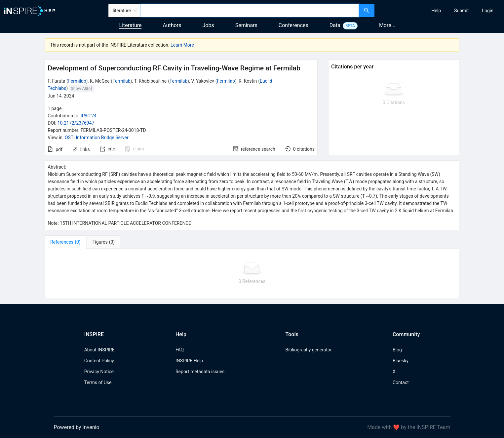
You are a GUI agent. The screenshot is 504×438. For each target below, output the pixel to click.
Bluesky (401, 361)
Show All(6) (81, 88)
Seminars (246, 25)
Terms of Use (98, 382)
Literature (131, 25)
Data (335, 25)
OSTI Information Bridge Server (97, 138)
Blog (397, 350)
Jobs (208, 25)
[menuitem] (436, 11)
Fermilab (77, 81)
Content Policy (99, 361)
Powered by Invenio (77, 427)
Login (488, 11)
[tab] (65, 242)
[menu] (440, 11)
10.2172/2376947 (76, 123)
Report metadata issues (200, 372)
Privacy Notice (99, 372)
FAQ (180, 350)
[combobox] (250, 11)
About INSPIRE (99, 350)
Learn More (182, 45)
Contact (401, 382)
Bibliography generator (309, 350)
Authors (172, 25)
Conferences (293, 25)
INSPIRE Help (189, 361)
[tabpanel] (252, 274)
